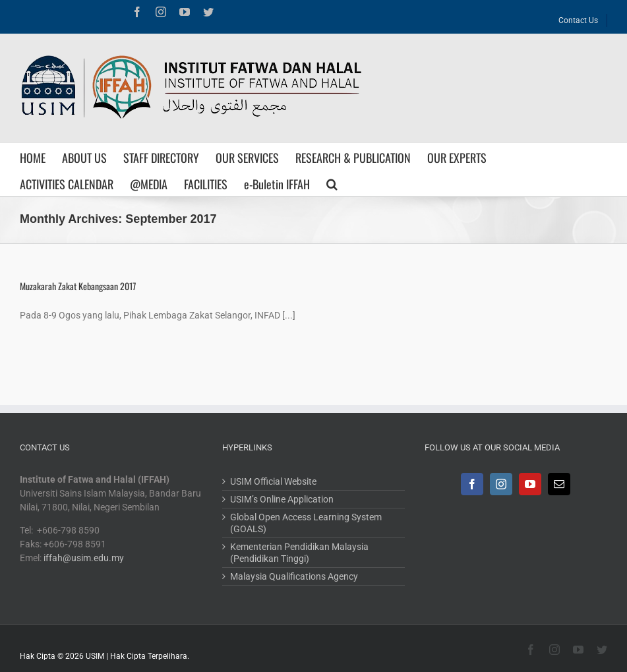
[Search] (332, 183)
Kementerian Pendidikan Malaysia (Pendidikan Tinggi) (299, 553)
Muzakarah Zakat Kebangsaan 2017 (78, 286)
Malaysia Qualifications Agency (294, 576)
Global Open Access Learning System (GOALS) (306, 523)
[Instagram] (501, 484)
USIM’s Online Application (282, 499)
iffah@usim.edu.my (84, 558)
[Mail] (559, 484)
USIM (95, 656)
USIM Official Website (273, 481)
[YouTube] (530, 484)
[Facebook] (472, 484)
